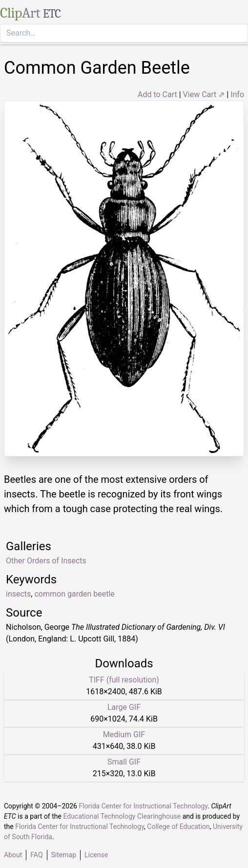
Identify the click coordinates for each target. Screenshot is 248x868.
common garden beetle (74, 594)
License (96, 855)
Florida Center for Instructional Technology (143, 806)
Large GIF (124, 707)
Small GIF (124, 762)
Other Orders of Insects (46, 561)
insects (18, 594)
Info (237, 94)
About (13, 855)
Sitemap (64, 855)
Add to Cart (157, 94)
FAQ (36, 855)
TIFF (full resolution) (124, 680)
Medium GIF (124, 734)
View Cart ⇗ (204, 94)
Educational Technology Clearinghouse (122, 816)
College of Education (178, 827)
